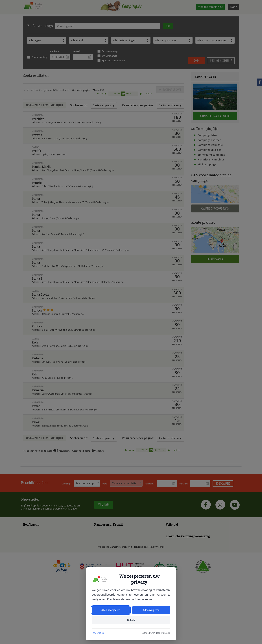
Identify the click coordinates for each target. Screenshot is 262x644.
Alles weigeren (151, 610)
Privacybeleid (98, 633)
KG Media (166, 633)
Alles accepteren (111, 610)
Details (131, 620)
